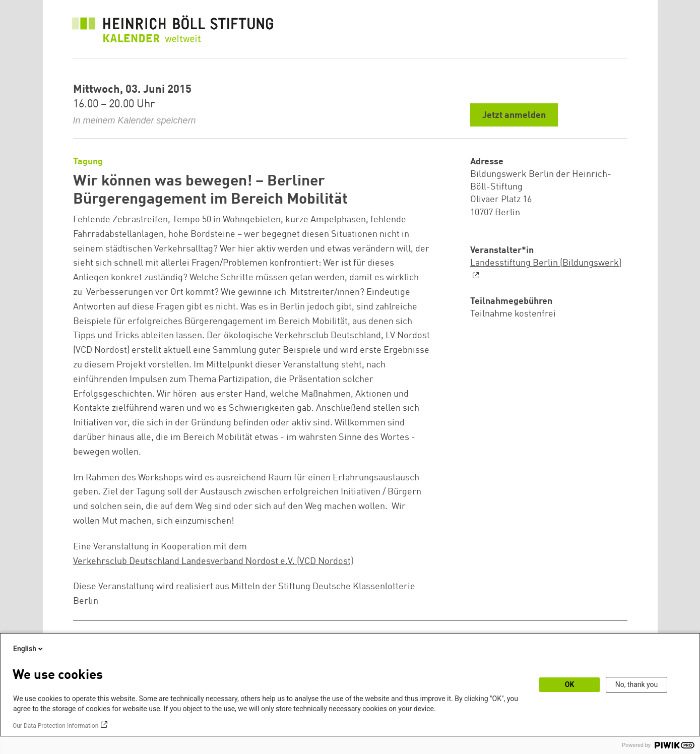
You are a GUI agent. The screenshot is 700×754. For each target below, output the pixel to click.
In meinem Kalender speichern (135, 120)
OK (570, 684)
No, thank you (637, 684)
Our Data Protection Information (55, 726)
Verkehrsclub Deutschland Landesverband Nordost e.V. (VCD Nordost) (213, 561)
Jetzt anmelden (514, 115)
